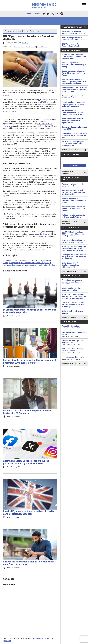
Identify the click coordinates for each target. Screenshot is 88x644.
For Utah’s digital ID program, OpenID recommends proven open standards (73, 144)
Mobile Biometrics (43, 47)
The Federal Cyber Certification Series (74, 334)
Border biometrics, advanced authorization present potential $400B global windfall (30, 362)
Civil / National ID (31, 47)
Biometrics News (19, 47)
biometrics (7, 261)
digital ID (36, 261)
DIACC (43, 102)
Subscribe (37, 14)
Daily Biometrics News (70, 150)
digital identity (46, 261)
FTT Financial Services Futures (74, 358)
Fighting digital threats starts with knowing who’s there (73, 216)
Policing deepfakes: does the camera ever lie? (73, 97)
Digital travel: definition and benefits (72, 312)
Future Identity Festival (74, 327)
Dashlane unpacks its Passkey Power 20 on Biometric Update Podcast (73, 73)
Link (27, 31)
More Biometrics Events (71, 364)
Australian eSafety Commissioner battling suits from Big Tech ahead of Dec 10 (73, 112)
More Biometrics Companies (68, 172)
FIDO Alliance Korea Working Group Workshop (74, 351)
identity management (11, 263)
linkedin (48, 14)
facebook (57, 14)
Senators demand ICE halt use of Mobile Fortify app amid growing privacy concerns (74, 90)
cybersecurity (25, 261)
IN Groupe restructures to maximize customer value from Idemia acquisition (30, 311)
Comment (36, 31)
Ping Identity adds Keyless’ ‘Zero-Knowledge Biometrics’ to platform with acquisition (74, 81)
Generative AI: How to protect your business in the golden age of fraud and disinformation (74, 297)
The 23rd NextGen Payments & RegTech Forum (74, 343)
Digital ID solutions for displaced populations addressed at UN (71, 265)
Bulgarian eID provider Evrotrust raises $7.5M (74, 128)
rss (44, 14)
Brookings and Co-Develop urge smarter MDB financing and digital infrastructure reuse (74, 249)
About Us (28, 14)
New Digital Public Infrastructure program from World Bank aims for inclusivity (74, 257)
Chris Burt (25, 43)
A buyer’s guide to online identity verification (71, 289)
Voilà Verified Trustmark (48, 265)
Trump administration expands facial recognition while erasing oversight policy (74, 57)
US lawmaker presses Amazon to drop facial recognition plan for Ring (74, 135)
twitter (53, 14)
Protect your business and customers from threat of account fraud (72, 282)
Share (10, 31)
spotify (62, 14)
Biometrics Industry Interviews (69, 222)
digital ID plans (43, 234)
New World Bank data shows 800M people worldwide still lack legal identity (73, 234)
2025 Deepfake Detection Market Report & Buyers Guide (73, 32)
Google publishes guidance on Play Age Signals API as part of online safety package (73, 104)
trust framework (31, 265)
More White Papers (69, 317)
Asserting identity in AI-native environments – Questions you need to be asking (74, 192)
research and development (13, 265)
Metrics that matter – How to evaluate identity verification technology (73, 305)
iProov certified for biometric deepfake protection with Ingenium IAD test (73, 121)
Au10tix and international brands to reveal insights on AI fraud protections (29, 563)
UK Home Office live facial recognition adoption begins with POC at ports (28, 412)
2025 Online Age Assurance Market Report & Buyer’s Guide (74, 39)
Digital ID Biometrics (70, 271)
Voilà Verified (11, 214)
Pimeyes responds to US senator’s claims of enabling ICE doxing (74, 65)
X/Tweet (19, 31)
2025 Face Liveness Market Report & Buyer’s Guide (72, 45)
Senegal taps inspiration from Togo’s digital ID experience (73, 241)
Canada (16, 261)
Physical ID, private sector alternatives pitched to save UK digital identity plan (29, 513)
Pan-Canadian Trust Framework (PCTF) (35, 263)
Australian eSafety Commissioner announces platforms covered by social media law (26, 462)
